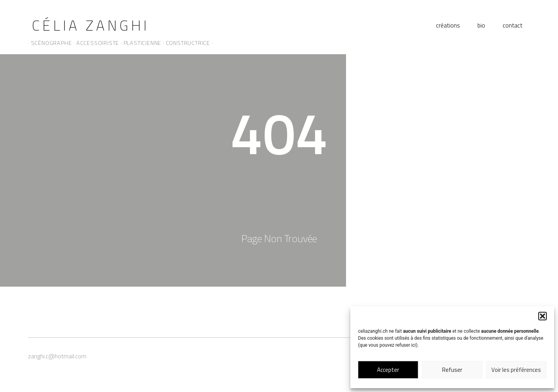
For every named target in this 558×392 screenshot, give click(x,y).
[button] (542, 316)
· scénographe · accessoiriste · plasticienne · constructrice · (121, 43)
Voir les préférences (516, 370)
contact (512, 25)
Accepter (388, 370)
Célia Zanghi (90, 25)
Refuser (452, 370)
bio (481, 25)
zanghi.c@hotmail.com (57, 356)
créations (448, 25)
